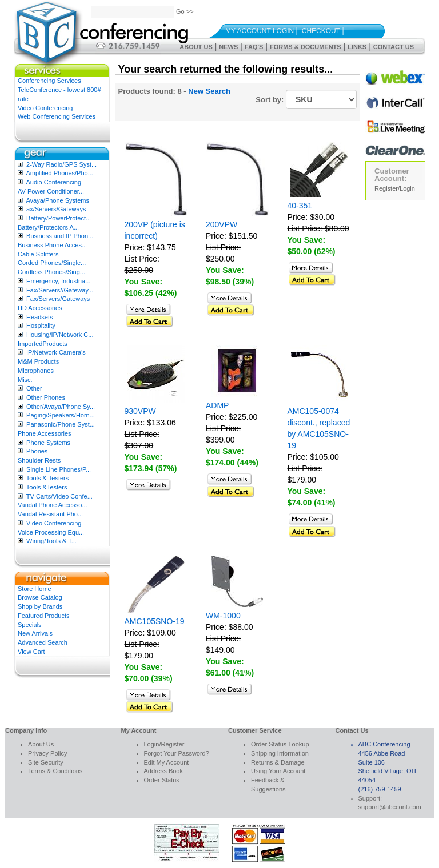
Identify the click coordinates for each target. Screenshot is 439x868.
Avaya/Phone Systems (57, 200)
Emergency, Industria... (58, 281)
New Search (209, 91)
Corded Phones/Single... (52, 263)
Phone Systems (48, 443)
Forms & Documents (306, 47)
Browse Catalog (40, 597)
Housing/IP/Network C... (60, 335)
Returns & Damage (278, 762)
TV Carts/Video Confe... (59, 496)
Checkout (321, 31)
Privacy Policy (47, 753)
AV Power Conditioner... (51, 191)
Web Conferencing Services (57, 116)
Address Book (163, 771)
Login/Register (164, 744)
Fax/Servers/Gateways (58, 299)
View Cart (31, 652)
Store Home (35, 589)
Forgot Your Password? (177, 753)
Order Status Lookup (280, 744)
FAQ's (254, 47)
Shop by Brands (40, 606)
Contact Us (394, 47)
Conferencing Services (49, 81)
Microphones (36, 371)
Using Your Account (278, 771)
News (228, 47)
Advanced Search (43, 642)
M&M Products (38, 361)
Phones (37, 451)
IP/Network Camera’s (56, 352)
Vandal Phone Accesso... (53, 505)
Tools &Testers (47, 487)
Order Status (162, 780)
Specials (30, 625)
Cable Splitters (38, 254)
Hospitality (41, 325)
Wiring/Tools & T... (51, 541)
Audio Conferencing (53, 182)
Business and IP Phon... (60, 236)
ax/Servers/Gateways (56, 209)
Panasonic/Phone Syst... (61, 424)
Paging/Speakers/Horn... (61, 415)
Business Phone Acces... (52, 245)
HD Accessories (40, 308)
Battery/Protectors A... (48, 227)
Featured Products (44, 616)
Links (357, 47)
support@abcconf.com (390, 807)
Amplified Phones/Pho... (59, 173)
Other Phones (46, 397)
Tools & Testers (47, 478)
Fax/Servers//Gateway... (60, 290)
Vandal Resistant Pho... (50, 514)
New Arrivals (35, 633)
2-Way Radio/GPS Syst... (61, 164)
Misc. (25, 380)
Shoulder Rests (39, 460)
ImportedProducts (43, 344)
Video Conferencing (45, 108)
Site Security (46, 762)
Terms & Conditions (55, 771)
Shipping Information (280, 753)
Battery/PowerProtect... (59, 218)
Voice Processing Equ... (51, 532)
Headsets (39, 317)
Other (34, 388)
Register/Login (395, 188)
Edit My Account (167, 762)
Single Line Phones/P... (59, 469)
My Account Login (260, 31)
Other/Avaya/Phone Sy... (61, 407)
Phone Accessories (45, 433)
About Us (196, 47)
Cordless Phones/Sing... (51, 272)
